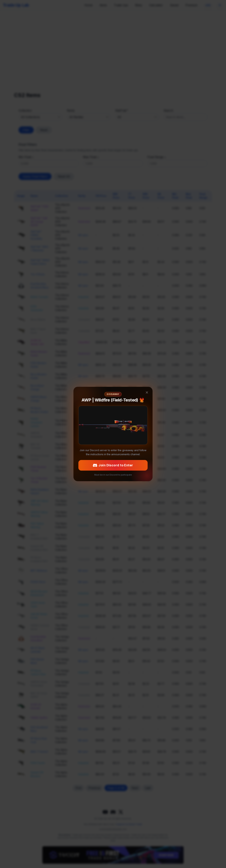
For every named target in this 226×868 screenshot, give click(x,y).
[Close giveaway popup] (147, 412)
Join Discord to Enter (113, 446)
